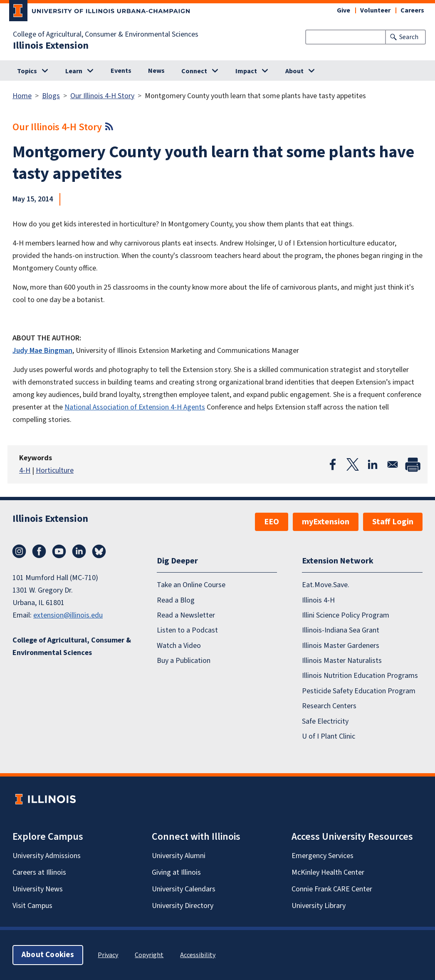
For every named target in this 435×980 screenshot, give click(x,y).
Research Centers (329, 706)
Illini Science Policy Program (346, 615)
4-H (25, 470)
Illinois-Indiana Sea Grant (341, 630)
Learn (74, 71)
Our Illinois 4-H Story (102, 96)
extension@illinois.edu (68, 615)
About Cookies (48, 955)
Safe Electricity (325, 721)
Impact (246, 71)
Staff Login (393, 522)
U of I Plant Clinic (329, 736)
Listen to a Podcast (187, 630)
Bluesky (99, 551)
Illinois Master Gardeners (341, 646)
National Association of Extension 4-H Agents (135, 407)
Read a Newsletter (186, 615)
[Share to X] (353, 464)
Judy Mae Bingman (42, 351)
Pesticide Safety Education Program (359, 691)
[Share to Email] (393, 464)
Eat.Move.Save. (326, 585)
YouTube (59, 551)
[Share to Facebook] (333, 464)
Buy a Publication (184, 661)
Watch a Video (179, 646)
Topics (27, 71)
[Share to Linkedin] (373, 464)
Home (22, 96)
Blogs (51, 96)
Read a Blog (176, 600)
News (156, 71)
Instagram (19, 551)
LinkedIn (79, 551)
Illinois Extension (51, 46)
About (294, 71)
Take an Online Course (191, 585)
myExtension (326, 522)
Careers (412, 10)
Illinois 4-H (318, 600)
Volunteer (375, 10)
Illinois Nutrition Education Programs (360, 676)
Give (344, 10)
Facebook (39, 551)
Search (409, 37)
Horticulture (55, 470)
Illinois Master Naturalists (342, 661)
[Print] (413, 464)
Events (121, 71)
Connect (194, 71)
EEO (272, 522)
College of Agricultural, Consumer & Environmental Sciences (106, 35)
